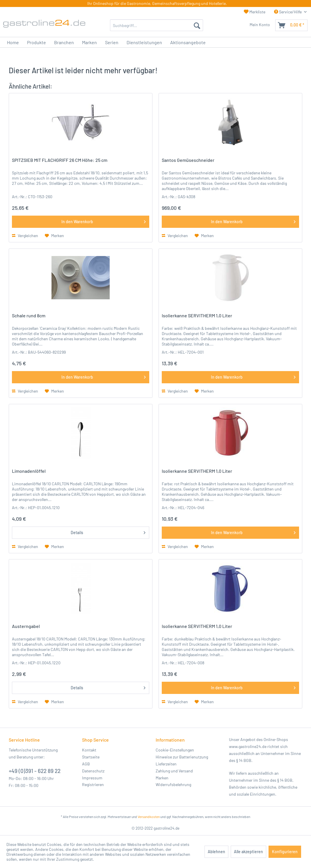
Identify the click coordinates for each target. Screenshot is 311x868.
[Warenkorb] (291, 25)
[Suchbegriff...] (157, 25)
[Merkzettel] (244, 25)
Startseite (91, 757)
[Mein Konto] (261, 25)
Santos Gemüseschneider (188, 160)
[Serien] (112, 42)
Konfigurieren (285, 852)
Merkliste (255, 12)
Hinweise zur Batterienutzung (182, 757)
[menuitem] (157, 25)
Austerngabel (26, 626)
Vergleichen (25, 236)
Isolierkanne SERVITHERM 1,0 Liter (197, 315)
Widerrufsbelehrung (173, 784)
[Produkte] (37, 42)
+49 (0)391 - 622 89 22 (35, 771)
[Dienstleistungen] (144, 42)
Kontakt (89, 750)
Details (108, 531)
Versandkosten (149, 817)
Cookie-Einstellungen (175, 750)
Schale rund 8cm (29, 315)
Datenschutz (93, 771)
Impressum (92, 778)
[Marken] (89, 42)
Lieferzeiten (166, 764)
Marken (162, 778)
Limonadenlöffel (29, 471)
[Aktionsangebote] (188, 42)
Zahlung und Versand (174, 771)
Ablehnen (216, 852)
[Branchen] (64, 42)
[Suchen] (197, 25)
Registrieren (93, 784)
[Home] (13, 42)
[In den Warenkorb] (81, 222)
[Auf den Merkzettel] (54, 236)
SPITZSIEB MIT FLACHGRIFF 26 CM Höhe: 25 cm (60, 160)
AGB (86, 764)
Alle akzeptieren (248, 852)
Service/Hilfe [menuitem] (288, 12)
